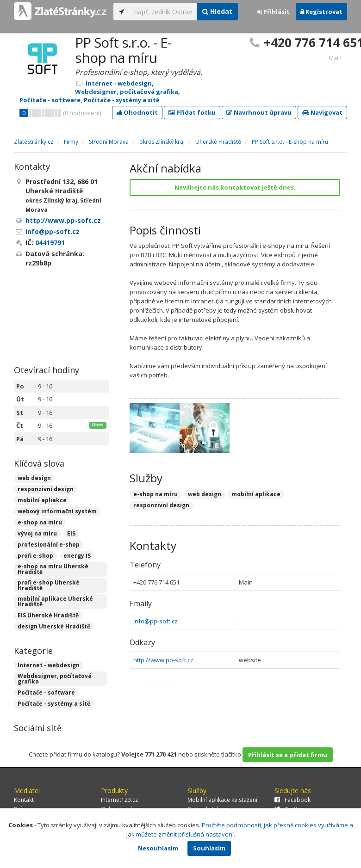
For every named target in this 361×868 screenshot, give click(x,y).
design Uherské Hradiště (54, 626)
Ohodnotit (137, 112)
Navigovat (322, 112)
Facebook (293, 800)
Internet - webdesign (119, 83)
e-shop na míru (40, 522)
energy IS (77, 556)
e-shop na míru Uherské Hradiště (53, 569)
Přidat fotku (192, 112)
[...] (163, 12)
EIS (71, 533)
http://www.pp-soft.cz (163, 660)
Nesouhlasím (158, 848)
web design (34, 478)
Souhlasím (209, 848)
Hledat (217, 11)
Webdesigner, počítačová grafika (127, 92)
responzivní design (46, 489)
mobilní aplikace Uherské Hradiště (55, 601)
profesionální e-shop (49, 545)
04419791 (50, 243)
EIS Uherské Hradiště (48, 615)
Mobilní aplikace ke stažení (222, 800)
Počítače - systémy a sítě (122, 100)
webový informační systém (57, 511)
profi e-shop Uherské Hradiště (49, 585)
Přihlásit (273, 12)
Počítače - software (50, 100)
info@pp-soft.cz (156, 621)
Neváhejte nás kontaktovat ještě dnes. (235, 187)
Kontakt (24, 800)
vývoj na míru (37, 533)
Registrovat (321, 12)
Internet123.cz (119, 800)
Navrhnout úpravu (259, 112)
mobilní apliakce (42, 500)
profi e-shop (35, 556)
